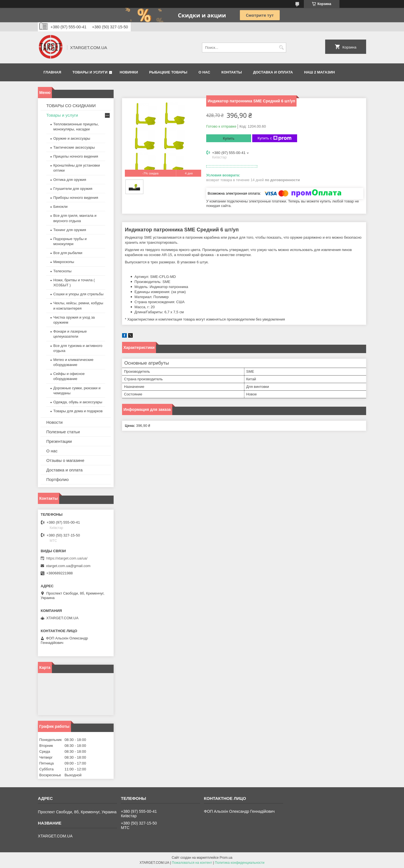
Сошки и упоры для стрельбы (78, 294)
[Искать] (281, 48)
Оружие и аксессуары (72, 138)
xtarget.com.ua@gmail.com (68, 566)
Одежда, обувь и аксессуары (78, 402)
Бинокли (60, 207)
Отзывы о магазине (65, 460)
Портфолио (58, 479)
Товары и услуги (90, 72)
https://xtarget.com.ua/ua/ (67, 558)
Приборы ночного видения (76, 198)
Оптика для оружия (70, 180)
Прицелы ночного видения (76, 156)
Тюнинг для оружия (70, 230)
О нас (204, 72)
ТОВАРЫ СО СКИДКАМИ (71, 106)
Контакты (232, 72)
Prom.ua (226, 858)
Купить (229, 138)
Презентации (59, 441)
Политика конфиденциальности (240, 863)
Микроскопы (64, 262)
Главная (52, 72)
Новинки (129, 72)
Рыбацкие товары (168, 72)
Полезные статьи (63, 432)
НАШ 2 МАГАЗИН (319, 72)
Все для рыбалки (68, 253)
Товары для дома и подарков (78, 411)
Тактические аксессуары (74, 147)
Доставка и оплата (273, 72)
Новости (54, 422)
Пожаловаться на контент (192, 863)
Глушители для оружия (73, 189)
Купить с (275, 138)
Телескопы (62, 271)
